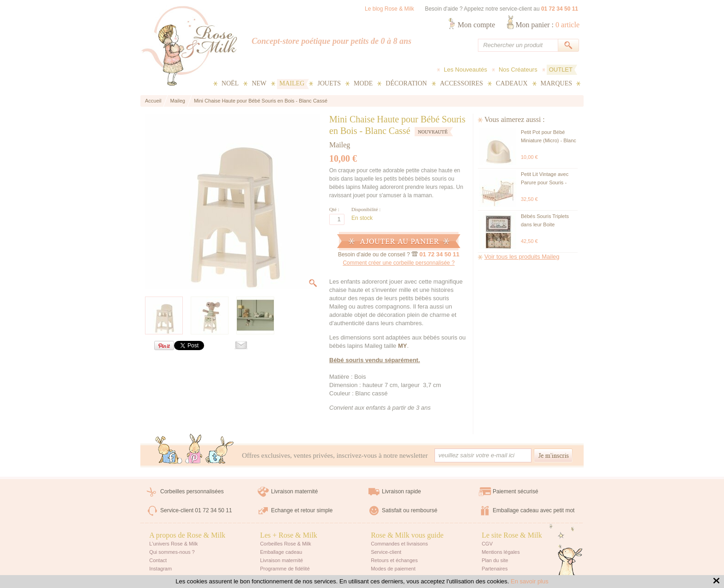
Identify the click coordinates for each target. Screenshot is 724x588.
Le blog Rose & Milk (389, 9)
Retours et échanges (394, 560)
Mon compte (476, 25)
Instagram (160, 569)
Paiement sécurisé (516, 491)
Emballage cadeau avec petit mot (534, 510)
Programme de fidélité (285, 569)
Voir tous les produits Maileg (522, 257)
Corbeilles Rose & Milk (286, 544)
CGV (487, 544)
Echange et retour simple (302, 510)
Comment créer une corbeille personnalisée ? (398, 263)
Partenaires (495, 569)
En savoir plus (530, 581)
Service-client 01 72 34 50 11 (196, 510)
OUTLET (561, 70)
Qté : (334, 209)
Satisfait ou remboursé (410, 510)
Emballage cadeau (281, 552)
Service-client (386, 552)
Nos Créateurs (518, 70)
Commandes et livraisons (399, 544)
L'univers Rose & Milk (173, 544)
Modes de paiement (393, 569)
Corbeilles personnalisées (192, 491)
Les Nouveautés (465, 70)
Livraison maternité (294, 491)
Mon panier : (547, 25)
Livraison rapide (401, 491)
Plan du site (495, 560)
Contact (158, 560)
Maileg (340, 145)
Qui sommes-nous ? (172, 552)
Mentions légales (501, 552)
